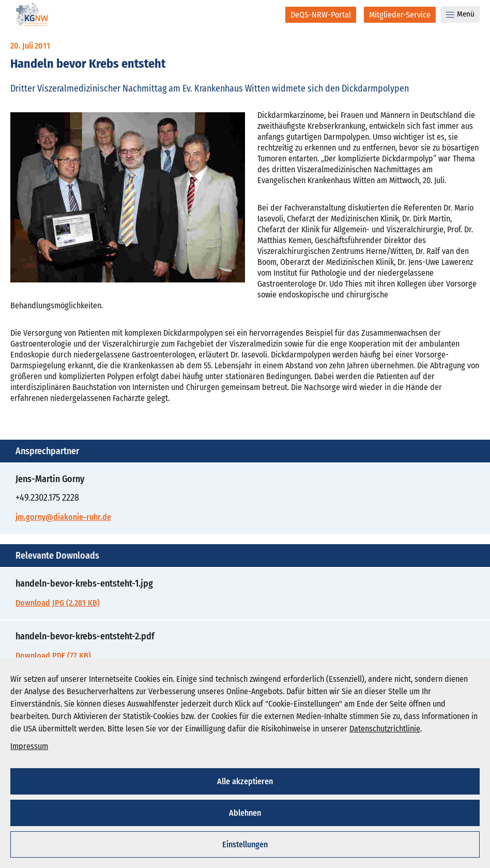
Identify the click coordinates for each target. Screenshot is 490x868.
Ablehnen (245, 813)
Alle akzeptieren (245, 781)
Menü (460, 14)
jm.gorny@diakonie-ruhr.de (63, 517)
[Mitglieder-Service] (400, 15)
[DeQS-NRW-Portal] (321, 15)
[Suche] (271, 14)
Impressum (29, 746)
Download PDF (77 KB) (53, 656)
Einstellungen (245, 844)
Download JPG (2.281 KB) (58, 603)
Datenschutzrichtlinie (385, 729)
